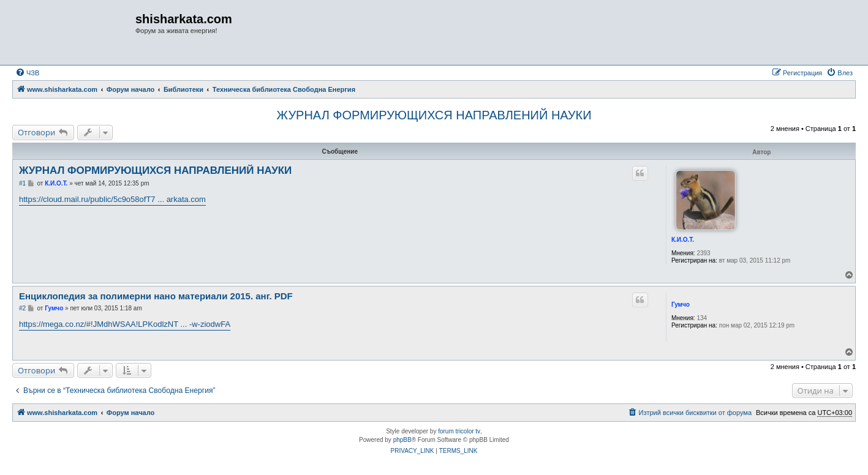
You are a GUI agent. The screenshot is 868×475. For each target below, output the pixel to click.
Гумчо (681, 305)
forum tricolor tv (459, 431)
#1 (22, 183)
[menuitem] (27, 73)
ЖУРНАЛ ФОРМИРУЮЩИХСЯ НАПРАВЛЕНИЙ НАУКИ (434, 115)
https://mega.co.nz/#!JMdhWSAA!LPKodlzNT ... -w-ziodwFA (125, 324)
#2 (22, 308)
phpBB (402, 440)
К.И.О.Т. (683, 240)
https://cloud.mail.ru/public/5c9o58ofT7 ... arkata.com (112, 199)
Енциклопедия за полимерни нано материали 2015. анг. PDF (156, 296)
